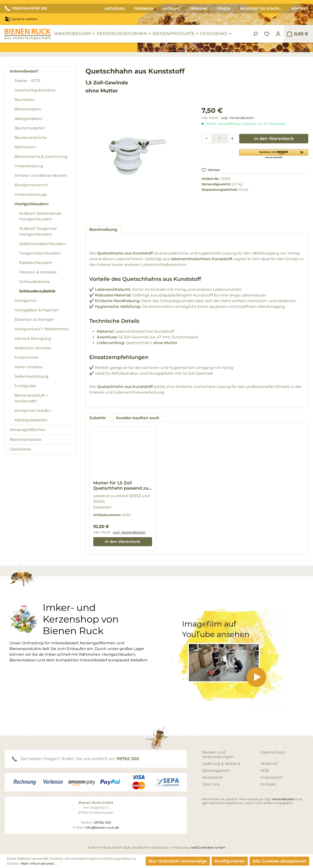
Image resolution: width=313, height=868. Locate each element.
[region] (139, 161)
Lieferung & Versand (221, 764)
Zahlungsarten (216, 770)
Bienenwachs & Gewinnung (41, 157)
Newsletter (213, 777)
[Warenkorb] (297, 34)
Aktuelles (115, 9)
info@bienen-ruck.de (102, 827)
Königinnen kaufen (33, 411)
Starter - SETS (27, 81)
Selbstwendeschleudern (43, 244)
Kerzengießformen (28, 430)
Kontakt (300, 9)
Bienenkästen (28, 109)
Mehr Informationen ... (39, 863)
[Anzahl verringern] (206, 139)
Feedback (144, 9)
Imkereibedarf (24, 71)
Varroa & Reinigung (33, 339)
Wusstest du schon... (261, 9)
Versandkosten (283, 799)
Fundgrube (25, 386)
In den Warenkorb (274, 139)
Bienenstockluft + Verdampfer (31, 398)
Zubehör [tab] (98, 418)
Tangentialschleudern (40, 253)
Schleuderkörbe (35, 282)
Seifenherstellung (31, 376)
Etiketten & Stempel (34, 320)
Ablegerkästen (28, 119)
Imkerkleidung (29, 166)
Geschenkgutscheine (35, 90)
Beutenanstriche (31, 138)
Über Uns (198, 9)
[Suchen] (255, 34)
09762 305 (128, 759)
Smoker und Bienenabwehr (41, 175)
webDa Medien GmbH (208, 847)
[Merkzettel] (267, 34)
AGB (265, 770)
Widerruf (269, 764)
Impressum (272, 777)
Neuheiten (25, 100)
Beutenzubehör (30, 128)
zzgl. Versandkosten (238, 118)
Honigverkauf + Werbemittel (42, 329)
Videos (224, 9)
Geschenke (21, 449)
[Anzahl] (220, 139)
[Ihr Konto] (278, 34)
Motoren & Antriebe (38, 272)
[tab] (103, 229)
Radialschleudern (36, 263)
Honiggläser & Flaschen (37, 310)
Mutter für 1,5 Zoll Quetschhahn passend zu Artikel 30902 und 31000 (121, 486)
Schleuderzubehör (37, 291)
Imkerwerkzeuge (31, 194)
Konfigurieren (230, 861)
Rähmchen (25, 147)
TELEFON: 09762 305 (26, 9)
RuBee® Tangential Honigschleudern (38, 231)
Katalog (171, 9)
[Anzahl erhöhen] (233, 139)
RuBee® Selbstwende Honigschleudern (40, 216)
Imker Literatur (29, 367)
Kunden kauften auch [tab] (138, 418)
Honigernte (26, 301)
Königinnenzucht (31, 185)
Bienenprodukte (26, 439)
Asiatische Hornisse (33, 348)
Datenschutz (273, 752)
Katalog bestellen (31, 420)
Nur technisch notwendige (178, 861)
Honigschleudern (32, 204)
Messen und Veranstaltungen (218, 754)
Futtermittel (26, 357)
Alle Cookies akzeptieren (279, 861)
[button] (274, 154)
